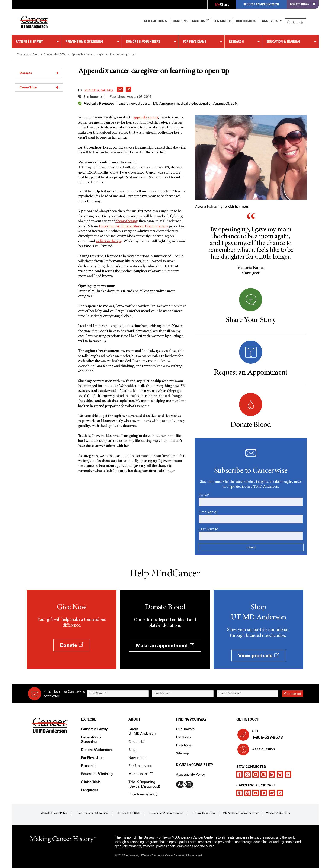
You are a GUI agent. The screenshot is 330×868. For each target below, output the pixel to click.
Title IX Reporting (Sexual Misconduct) (144, 784)
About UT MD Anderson (142, 731)
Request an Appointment (261, 4)
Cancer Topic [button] (39, 87)
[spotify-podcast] (247, 793)
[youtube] (256, 774)
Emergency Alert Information (166, 813)
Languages (269, 21)
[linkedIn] (272, 774)
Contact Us (222, 21)
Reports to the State (129, 813)
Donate (72, 645)
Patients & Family (29, 41)
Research (236, 41)
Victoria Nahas (99, 90)
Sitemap (182, 753)
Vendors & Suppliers (278, 813)
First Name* (209, 512)
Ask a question (261, 751)
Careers (200, 21)
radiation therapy (109, 241)
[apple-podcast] (239, 793)
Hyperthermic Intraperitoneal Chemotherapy (133, 226)
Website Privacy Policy (54, 813)
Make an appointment (165, 646)
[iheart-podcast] (272, 793)
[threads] (288, 774)
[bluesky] (280, 774)
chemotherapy (126, 221)
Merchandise (141, 774)
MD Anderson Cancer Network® (241, 813)
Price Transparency (143, 794)
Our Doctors (246, 21)
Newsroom (137, 758)
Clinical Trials (156, 21)
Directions (184, 745)
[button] (120, 88)
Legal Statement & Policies (92, 813)
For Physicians (195, 41)
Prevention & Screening (84, 41)
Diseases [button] (39, 73)
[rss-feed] (280, 793)
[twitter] (247, 774)
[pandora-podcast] (264, 793)
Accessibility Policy (190, 774)
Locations (183, 737)
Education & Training (283, 41)
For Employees (140, 766)
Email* (204, 495)
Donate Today (303, 4)
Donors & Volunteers (143, 41)
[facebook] (239, 774)
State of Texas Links (204, 813)
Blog (132, 750)
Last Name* (209, 529)
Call (276, 735)
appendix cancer (146, 118)
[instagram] (264, 774)
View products (258, 656)
